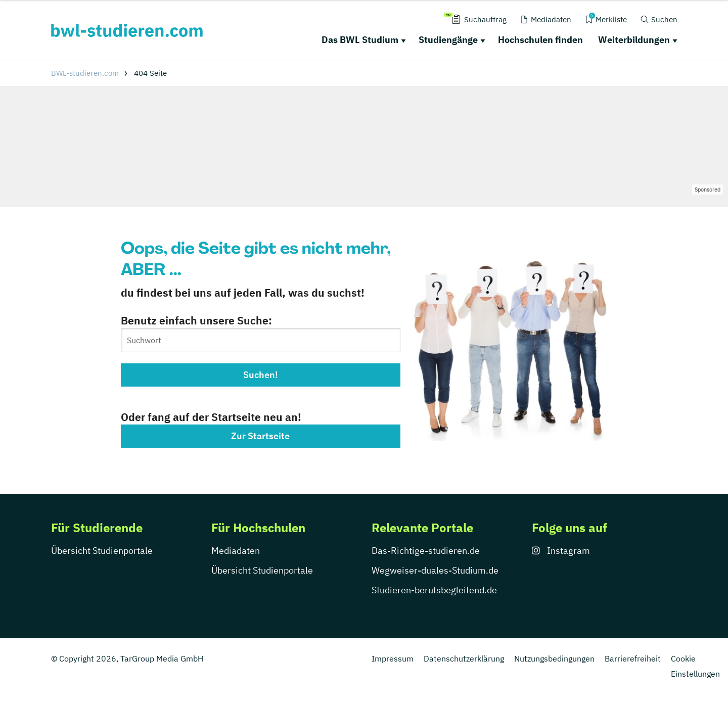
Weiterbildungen (634, 40)
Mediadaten (236, 551)
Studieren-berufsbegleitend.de (434, 590)
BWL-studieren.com (85, 73)
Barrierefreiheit (633, 658)
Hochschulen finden (540, 40)
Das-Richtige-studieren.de (426, 551)
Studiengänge (448, 40)
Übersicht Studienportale (102, 551)
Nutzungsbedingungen (554, 658)
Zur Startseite (260, 436)
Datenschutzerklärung (464, 658)
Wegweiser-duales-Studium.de (435, 570)
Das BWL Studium (360, 40)
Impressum (393, 658)
